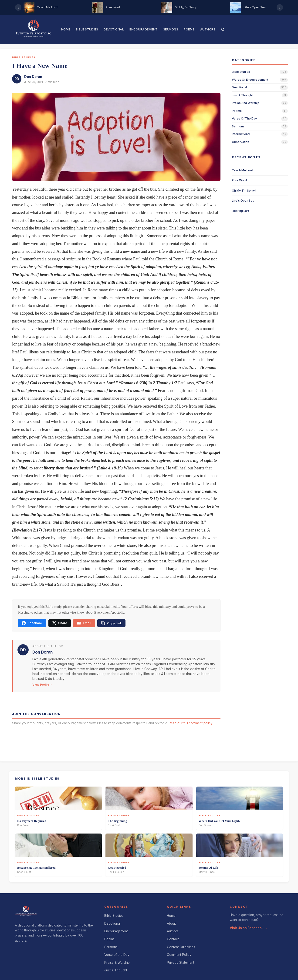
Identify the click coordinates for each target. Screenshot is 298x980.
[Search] (223, 30)
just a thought (242, 95)
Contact (173, 939)
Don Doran (33, 77)
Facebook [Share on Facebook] (32, 623)
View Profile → (42, 685)
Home (66, 29)
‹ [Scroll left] (18, 7)
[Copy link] (111, 623)
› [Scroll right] (280, 7)
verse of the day (244, 118)
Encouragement (144, 29)
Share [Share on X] (60, 623)
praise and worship (246, 103)
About (171, 924)
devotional (239, 87)
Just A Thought (116, 970)
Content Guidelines (181, 947)
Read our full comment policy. (191, 723)
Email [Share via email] (84, 623)
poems (237, 111)
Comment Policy (179, 955)
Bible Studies (87, 29)
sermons (238, 126)
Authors (208, 29)
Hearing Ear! (240, 211)
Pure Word (239, 180)
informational (241, 134)
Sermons (171, 29)
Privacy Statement (181, 963)
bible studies (241, 72)
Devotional (114, 29)
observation (240, 142)
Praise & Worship (117, 963)
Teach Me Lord (242, 170)
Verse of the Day (117, 955)
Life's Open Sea (243, 201)
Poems (189, 29)
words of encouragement (250, 80)
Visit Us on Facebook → (249, 928)
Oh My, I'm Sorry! (244, 191)
